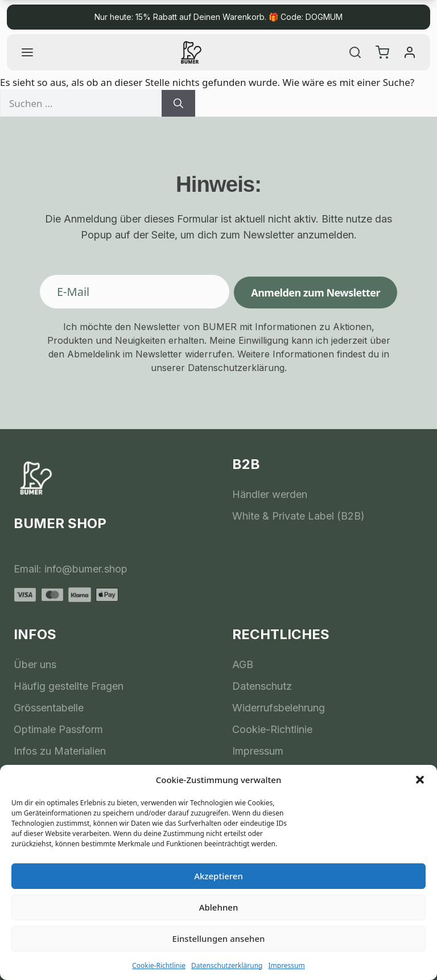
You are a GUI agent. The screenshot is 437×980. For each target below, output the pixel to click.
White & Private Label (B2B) (298, 516)
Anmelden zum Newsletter (316, 293)
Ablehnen (219, 907)
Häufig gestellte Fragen (69, 686)
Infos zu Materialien (60, 751)
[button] (420, 780)
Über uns (35, 664)
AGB (243, 664)
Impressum (286, 965)
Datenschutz (262, 686)
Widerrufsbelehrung (279, 708)
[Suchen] (178, 104)
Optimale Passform (58, 729)
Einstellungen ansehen (219, 938)
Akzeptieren (218, 876)
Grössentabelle (49, 708)
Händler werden (270, 494)
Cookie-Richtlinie (159, 965)
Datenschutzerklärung (227, 965)
